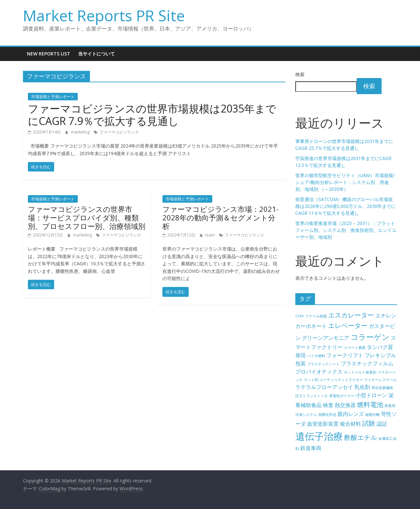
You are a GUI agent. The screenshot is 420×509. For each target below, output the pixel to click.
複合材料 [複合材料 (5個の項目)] (350, 424)
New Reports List (49, 54)
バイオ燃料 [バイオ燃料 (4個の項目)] (316, 356)
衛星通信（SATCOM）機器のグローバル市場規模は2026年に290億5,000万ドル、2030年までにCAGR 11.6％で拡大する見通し (346, 206)
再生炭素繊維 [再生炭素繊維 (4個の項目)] (382, 388)
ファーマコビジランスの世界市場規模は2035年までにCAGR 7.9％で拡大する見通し (152, 115)
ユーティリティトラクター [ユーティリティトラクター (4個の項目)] (341, 380)
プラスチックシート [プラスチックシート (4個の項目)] (323, 364)
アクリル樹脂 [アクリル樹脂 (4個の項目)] (316, 316)
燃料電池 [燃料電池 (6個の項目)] (370, 405)
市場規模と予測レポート (53, 97)
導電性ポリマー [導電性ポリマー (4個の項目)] (342, 396)
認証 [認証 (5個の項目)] (382, 424)
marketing (81, 132)
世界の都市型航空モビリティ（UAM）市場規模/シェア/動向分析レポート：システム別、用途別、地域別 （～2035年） (345, 182)
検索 (300, 74)
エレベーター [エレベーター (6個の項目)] (348, 326)
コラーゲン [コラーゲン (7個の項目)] (370, 337)
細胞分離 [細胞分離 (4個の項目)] (372, 415)
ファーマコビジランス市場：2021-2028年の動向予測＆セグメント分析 (220, 218)
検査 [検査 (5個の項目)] (328, 405)
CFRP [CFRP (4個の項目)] (300, 316)
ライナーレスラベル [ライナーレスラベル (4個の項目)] (380, 380)
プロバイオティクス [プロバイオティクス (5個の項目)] (319, 372)
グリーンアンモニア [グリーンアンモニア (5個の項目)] (325, 338)
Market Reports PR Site (104, 15)
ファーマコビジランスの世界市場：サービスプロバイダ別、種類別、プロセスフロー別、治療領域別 (87, 218)
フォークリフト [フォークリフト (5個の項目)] (345, 355)
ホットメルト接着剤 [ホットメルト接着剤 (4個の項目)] (360, 372)
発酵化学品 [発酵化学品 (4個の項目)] (327, 415)
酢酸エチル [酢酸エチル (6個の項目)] (361, 437)
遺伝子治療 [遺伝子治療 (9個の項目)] (319, 436)
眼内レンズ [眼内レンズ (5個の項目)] (351, 414)
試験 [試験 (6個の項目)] (369, 423)
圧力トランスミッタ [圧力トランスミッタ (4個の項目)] (312, 396)
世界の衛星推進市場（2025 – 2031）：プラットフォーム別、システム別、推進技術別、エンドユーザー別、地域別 (346, 230)
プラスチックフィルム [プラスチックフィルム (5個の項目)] (367, 363)
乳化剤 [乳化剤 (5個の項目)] (362, 387)
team (211, 235)
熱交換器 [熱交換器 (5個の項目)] (345, 405)
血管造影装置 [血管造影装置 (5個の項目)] (323, 424)
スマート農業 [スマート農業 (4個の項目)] (355, 348)
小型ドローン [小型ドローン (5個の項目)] (371, 395)
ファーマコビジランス (119, 132)
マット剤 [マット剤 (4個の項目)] (311, 380)
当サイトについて (96, 54)
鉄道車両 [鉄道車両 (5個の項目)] (311, 448)
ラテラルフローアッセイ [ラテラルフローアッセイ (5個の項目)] (324, 387)
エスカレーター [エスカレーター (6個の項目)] (351, 315)
